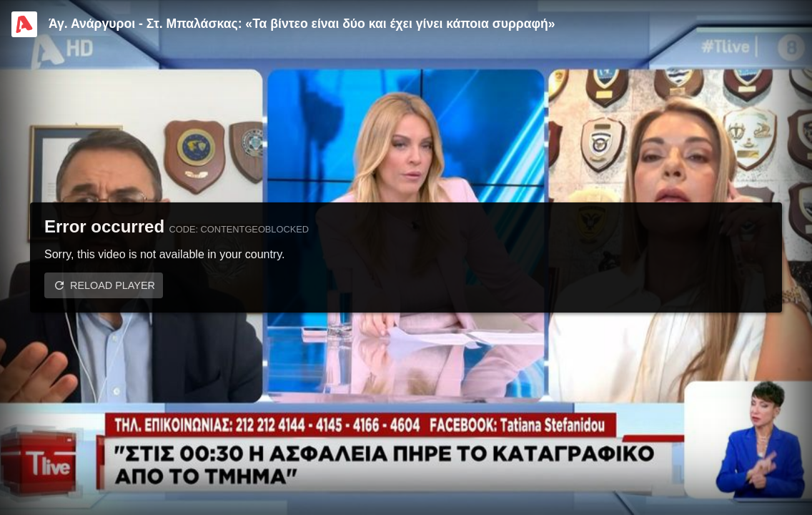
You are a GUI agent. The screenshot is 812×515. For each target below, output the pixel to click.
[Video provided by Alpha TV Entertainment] (24, 24)
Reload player (113, 285)
